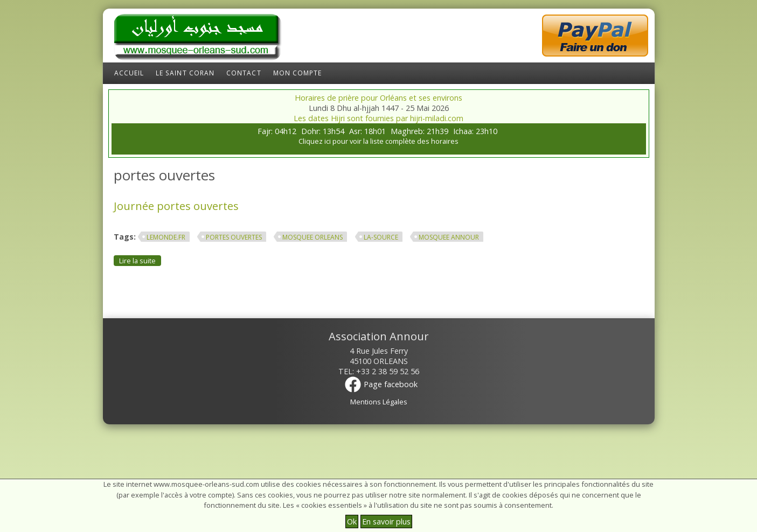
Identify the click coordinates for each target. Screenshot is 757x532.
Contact (244, 73)
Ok (352, 521)
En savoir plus (386, 521)
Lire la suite (140, 260)
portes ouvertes (234, 237)
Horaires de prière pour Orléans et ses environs (378, 98)
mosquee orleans (312, 237)
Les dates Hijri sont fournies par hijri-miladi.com (378, 118)
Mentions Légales (379, 402)
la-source (381, 237)
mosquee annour (449, 237)
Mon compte (298, 73)
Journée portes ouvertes (176, 206)
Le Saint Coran (185, 73)
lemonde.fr (166, 237)
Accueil (129, 73)
